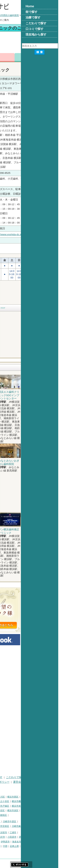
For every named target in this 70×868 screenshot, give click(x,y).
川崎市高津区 (8, 826)
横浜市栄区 (50, 810)
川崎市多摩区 (24, 826)
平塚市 (21, 837)
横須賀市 (40, 832)
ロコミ (60, 57)
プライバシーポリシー (34, 782)
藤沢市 (39, 837)
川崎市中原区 (47, 821)
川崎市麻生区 (56, 826)
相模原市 (29, 832)
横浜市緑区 (21, 810)
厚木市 (23, 842)
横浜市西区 (50, 797)
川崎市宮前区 (40, 826)
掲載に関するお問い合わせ (17, 786)
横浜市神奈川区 (34, 797)
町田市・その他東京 (23, 851)
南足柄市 (15, 846)
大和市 (32, 842)
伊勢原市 (43, 842)
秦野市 (14, 842)
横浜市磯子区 (56, 801)
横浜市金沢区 (8, 806)
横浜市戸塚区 (40, 806)
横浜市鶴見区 (17, 797)
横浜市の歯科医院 (21, 15)
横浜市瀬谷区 (35, 810)
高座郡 (35, 846)
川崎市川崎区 (17, 821)
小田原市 (49, 837)
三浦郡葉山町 (8, 837)
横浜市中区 (7, 801)
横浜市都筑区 (38, 815)
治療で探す (33, 777)
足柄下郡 (6, 851)
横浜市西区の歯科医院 (45, 15)
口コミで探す (9, 782)
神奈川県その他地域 (11, 832)
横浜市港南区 (56, 806)
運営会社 (56, 782)
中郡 (43, 846)
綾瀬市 (25, 846)
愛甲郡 (62, 846)
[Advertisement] (35, 43)
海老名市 (54, 842)
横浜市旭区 (7, 810)
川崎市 (5, 821)
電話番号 (27, 57)
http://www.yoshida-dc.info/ (47, 234)
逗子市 (5, 842)
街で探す (18, 777)
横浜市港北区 (24, 806)
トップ (5, 15)
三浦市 (50, 832)
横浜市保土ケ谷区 (38, 801)
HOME (5, 777)
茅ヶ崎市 (61, 837)
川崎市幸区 (32, 821)
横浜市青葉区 (22, 815)
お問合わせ (43, 57)
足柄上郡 (52, 846)
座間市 (5, 846)
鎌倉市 (30, 837)
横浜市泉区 (7, 815)
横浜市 (5, 797)
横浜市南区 (21, 801)
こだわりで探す (52, 777)
